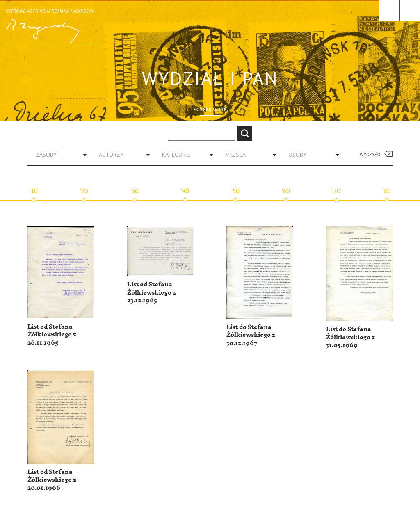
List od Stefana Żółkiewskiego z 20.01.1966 (52, 480)
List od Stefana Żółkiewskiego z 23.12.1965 (152, 292)
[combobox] (58, 155)
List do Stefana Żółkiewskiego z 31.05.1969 (350, 337)
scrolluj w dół (210, 109)
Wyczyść (370, 155)
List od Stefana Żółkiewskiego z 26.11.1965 (52, 335)
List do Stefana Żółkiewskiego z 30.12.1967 (251, 335)
